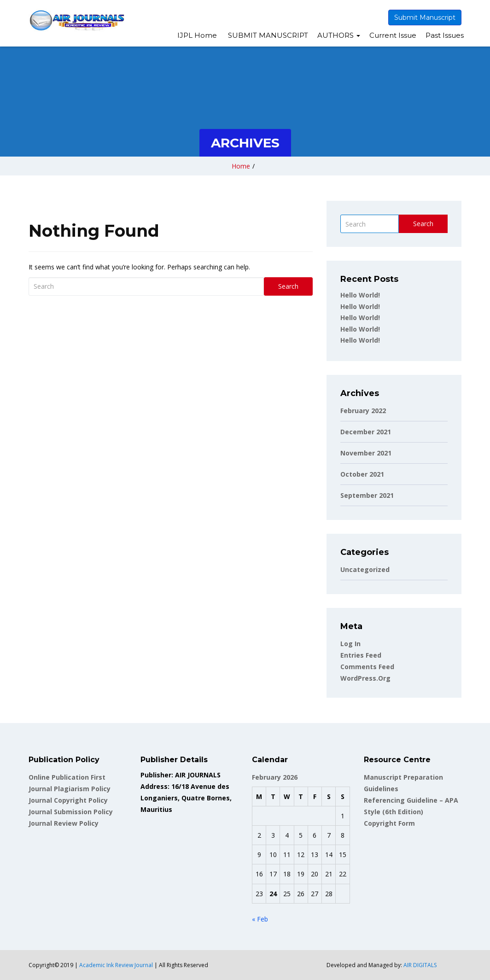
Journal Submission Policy (71, 812)
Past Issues (445, 35)
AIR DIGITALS (420, 965)
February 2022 (363, 411)
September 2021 (367, 495)
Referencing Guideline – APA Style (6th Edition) (411, 806)
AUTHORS (339, 35)
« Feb (260, 919)
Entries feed (361, 655)
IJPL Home (197, 35)
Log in (350, 644)
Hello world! (360, 295)
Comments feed (367, 667)
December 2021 (366, 432)
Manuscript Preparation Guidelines (403, 783)
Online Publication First (67, 777)
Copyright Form (389, 823)
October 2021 (362, 474)
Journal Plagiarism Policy (70, 789)
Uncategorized (365, 569)
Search (288, 286)
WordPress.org (365, 678)
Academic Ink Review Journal (116, 965)
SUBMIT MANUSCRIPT (267, 35)
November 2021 (366, 453)
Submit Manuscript (425, 17)
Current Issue (393, 35)
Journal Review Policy (64, 823)
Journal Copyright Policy (68, 800)
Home (241, 166)
